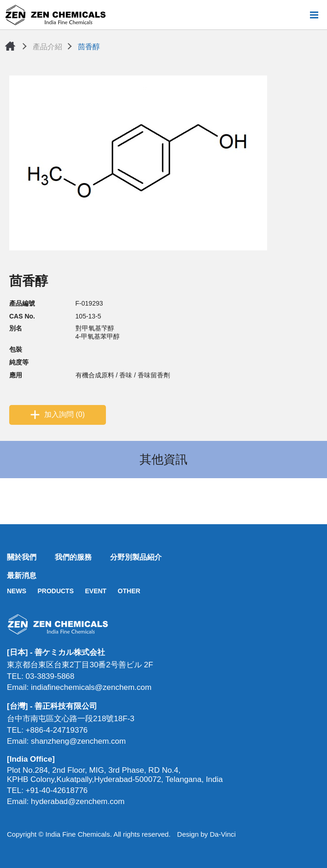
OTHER (129, 591)
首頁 (10, 46)
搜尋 (299, 15)
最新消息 (22, 576)
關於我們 (22, 557)
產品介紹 (47, 47)
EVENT (96, 591)
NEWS (17, 591)
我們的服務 (73, 557)
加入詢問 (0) (64, 414)
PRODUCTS (55, 591)
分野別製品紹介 (136, 557)
